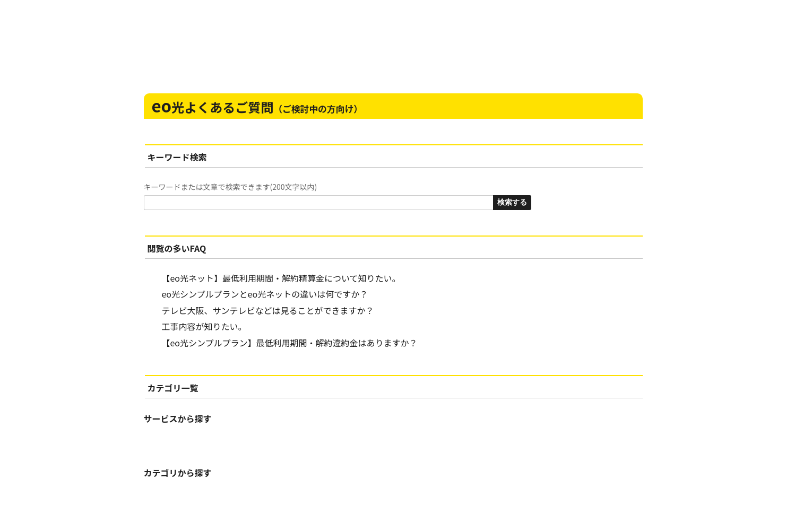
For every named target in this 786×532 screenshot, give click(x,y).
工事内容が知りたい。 (204, 326)
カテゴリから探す (178, 473)
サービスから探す (178, 418)
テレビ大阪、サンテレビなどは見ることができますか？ (268, 310)
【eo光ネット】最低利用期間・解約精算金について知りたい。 (281, 278)
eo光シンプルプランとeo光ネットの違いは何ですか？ (265, 294)
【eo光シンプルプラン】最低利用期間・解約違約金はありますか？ (290, 343)
